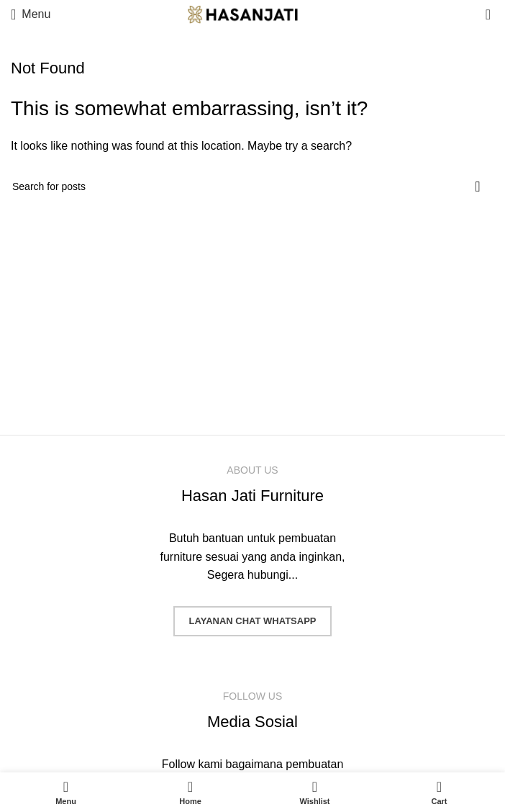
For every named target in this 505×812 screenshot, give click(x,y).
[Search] (252, 186)
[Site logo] (252, 13)
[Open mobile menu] (31, 14)
